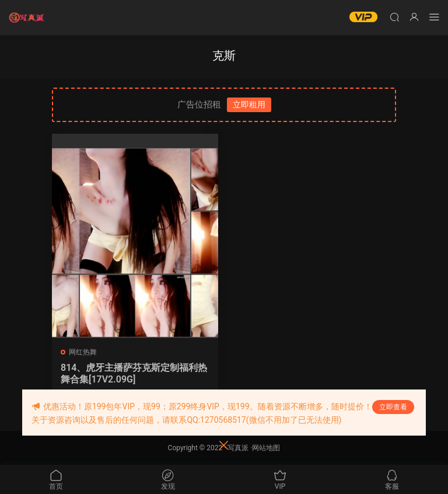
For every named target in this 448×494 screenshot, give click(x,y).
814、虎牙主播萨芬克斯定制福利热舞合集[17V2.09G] (134, 373)
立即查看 (393, 407)
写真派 (238, 448)
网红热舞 (83, 352)
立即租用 (249, 105)
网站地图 (266, 448)
